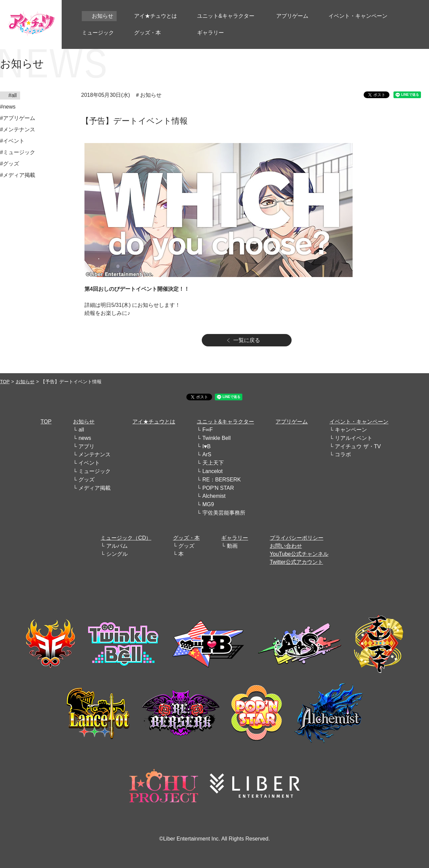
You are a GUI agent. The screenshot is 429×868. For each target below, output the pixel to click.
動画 (232, 546)
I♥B (207, 446)
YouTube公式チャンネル (299, 554)
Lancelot (213, 471)
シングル (117, 554)
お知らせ (25, 382)
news (85, 438)
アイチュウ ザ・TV (358, 446)
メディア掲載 (95, 488)
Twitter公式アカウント (296, 562)
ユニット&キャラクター (225, 422)
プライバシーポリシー (297, 538)
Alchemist (214, 496)
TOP (5, 382)
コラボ (343, 454)
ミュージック (95, 471)
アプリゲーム (292, 422)
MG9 (208, 504)
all (81, 430)
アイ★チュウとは (154, 422)
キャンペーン (351, 430)
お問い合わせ (286, 546)
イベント (89, 463)
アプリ (86, 446)
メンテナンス (95, 454)
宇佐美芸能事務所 (224, 513)
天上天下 (213, 463)
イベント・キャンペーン (359, 422)
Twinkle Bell (217, 438)
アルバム (117, 546)
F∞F (208, 430)
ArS (207, 454)
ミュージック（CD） (126, 538)
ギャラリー (235, 538)
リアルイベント (354, 438)
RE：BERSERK (222, 480)
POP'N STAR (218, 488)
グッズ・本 (186, 538)
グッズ (86, 480)
